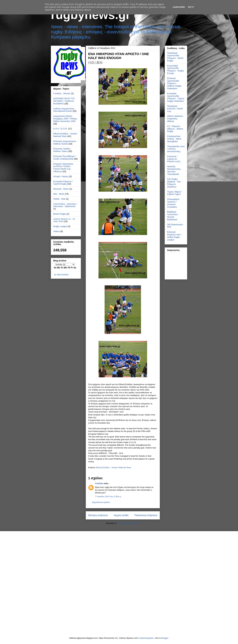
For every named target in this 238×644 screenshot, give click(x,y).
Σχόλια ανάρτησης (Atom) (129, 523)
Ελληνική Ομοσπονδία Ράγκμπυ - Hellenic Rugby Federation (174, 83)
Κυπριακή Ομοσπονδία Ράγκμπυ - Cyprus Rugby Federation (176, 97)
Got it (191, 7)
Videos (57, 231)
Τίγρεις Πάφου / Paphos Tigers (174, 193)
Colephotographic (146, 638)
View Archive (63, 275)
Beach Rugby (60, 214)
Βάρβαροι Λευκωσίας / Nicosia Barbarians (173, 216)
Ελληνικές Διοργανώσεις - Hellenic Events (65, 143)
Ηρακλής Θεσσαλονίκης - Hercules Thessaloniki (174, 170)
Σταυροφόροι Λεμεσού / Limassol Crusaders (173, 203)
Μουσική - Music (61, 189)
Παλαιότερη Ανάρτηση (146, 515)
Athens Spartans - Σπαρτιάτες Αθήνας (176, 119)
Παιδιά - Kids (59, 199)
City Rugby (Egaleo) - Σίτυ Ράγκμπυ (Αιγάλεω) (174, 183)
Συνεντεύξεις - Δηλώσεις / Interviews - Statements (65, 205)
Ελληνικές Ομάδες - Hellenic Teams (63, 150)
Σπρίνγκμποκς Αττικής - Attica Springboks (174, 139)
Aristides (99, 483)
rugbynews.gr (91, 15)
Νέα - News (59, 194)
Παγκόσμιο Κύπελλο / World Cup (175, 109)
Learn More (179, 7)
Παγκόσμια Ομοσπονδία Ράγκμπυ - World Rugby (175, 57)
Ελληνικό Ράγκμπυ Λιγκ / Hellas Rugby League (174, 236)
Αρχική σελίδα (121, 515)
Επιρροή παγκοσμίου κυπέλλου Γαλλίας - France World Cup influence (63, 168)
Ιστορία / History (61, 176)
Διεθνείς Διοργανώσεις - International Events (64, 110)
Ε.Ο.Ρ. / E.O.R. (60, 129)
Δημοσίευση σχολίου (101, 502)
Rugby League (60, 226)
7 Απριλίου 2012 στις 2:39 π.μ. (108, 496)
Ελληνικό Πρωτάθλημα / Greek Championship (65, 158)
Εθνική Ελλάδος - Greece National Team (113, 467)
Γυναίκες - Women (62, 93)
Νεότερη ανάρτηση (98, 515)
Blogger (165, 638)
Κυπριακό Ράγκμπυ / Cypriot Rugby (63, 183)
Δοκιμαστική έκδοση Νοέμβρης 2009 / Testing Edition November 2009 (65, 119)
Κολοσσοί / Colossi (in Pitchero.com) (174, 159)
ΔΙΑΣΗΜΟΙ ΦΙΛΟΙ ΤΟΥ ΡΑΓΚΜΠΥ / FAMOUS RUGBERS (64, 101)
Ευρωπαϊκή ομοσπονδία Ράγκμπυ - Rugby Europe (175, 69)
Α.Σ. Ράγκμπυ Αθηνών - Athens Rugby (175, 129)
